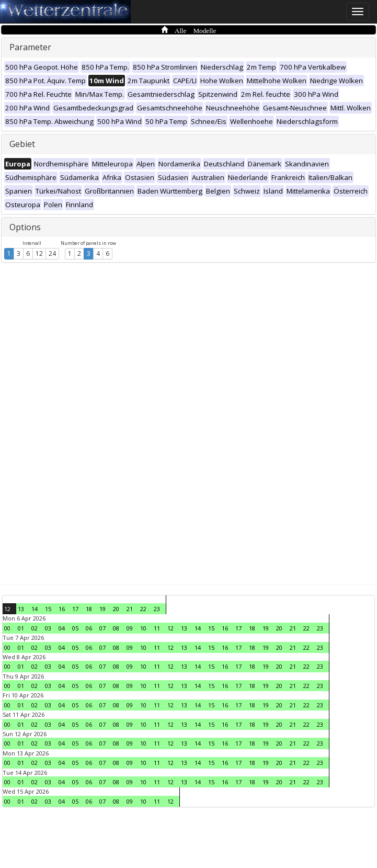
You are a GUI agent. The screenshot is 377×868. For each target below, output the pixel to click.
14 (35, 609)
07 (102, 628)
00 (7, 628)
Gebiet (22, 144)
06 (89, 628)
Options (25, 227)
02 (35, 628)
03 (48, 628)
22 (143, 609)
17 (75, 609)
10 (143, 628)
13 (21, 609)
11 (157, 628)
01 (21, 628)
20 (116, 609)
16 (62, 609)
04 (62, 628)
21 (130, 609)
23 (157, 609)
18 (89, 609)
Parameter (30, 47)
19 (102, 609)
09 (130, 628)
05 (75, 628)
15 (48, 609)
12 (39, 253)
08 (116, 628)
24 (52, 253)
